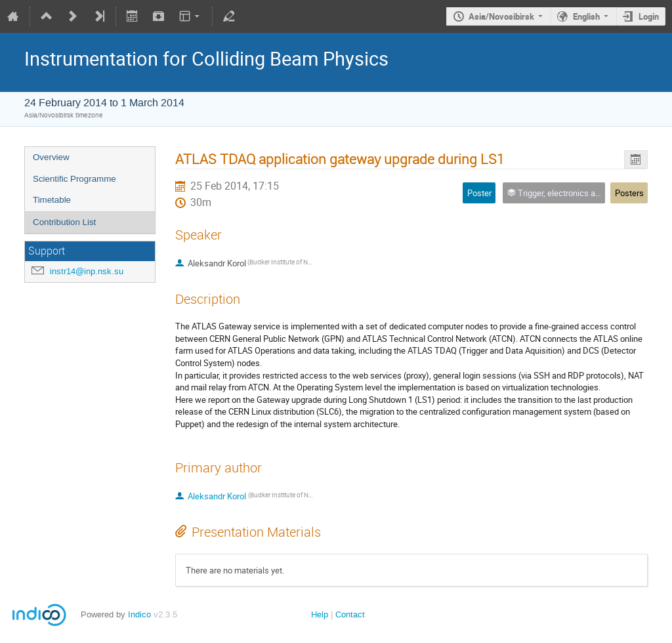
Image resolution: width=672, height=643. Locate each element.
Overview (51, 157)
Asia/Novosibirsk (501, 16)
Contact (350, 614)
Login (649, 16)
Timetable (52, 200)
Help (320, 614)
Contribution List (64, 222)
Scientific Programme (74, 179)
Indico (139, 614)
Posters (629, 193)
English (586, 16)
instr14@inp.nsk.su (87, 271)
